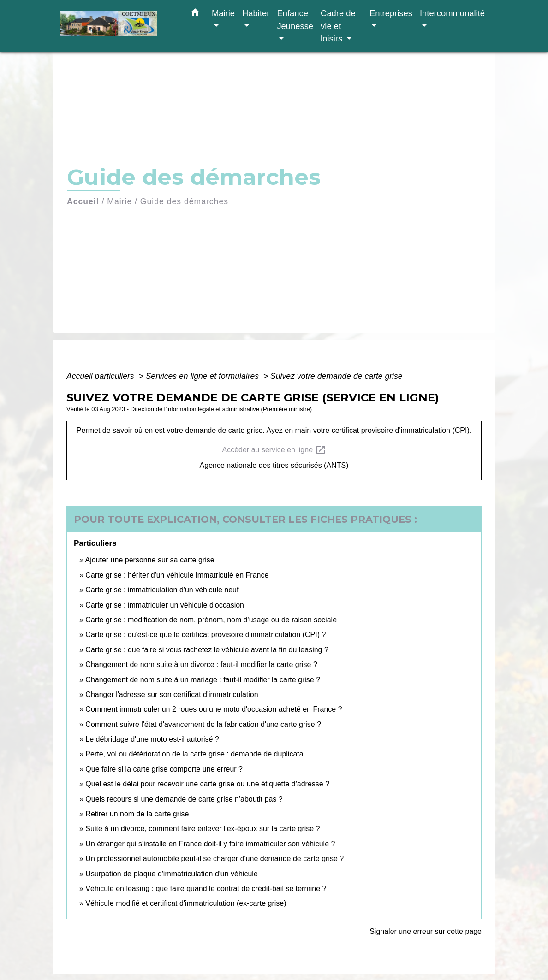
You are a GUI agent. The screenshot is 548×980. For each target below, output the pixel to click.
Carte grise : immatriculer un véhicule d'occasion (165, 605)
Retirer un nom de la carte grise (137, 814)
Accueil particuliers (101, 376)
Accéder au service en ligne (274, 450)
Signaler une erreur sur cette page (426, 931)
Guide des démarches (184, 201)
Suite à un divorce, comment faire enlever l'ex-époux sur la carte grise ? (203, 829)
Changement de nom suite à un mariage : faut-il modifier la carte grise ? (203, 680)
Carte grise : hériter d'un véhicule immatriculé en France (177, 575)
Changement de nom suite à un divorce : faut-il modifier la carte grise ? (201, 664)
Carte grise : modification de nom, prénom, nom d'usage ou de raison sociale (211, 620)
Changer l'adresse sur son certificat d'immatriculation (172, 694)
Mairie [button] (223, 13)
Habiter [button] (256, 13)
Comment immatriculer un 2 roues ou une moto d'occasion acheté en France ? (214, 709)
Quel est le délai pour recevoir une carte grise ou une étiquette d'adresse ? (207, 784)
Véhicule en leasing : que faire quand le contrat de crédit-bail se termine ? (206, 888)
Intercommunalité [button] (452, 13)
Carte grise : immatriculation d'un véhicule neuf (162, 590)
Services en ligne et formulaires (203, 376)
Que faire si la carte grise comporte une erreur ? (164, 769)
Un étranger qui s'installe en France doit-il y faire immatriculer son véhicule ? (210, 844)
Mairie (119, 201)
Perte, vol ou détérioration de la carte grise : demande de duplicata (194, 754)
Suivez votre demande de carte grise (337, 376)
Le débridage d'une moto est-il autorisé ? (152, 739)
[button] (195, 14)
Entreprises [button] (391, 13)
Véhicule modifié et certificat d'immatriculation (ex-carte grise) (186, 903)
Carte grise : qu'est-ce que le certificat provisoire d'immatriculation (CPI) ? (205, 635)
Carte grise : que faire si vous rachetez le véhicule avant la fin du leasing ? (207, 650)
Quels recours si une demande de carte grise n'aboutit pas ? (184, 799)
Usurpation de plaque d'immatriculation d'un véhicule (171, 874)
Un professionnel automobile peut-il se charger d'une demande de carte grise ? (214, 859)
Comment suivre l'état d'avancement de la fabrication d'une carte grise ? (203, 724)
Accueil (83, 201)
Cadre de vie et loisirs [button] (338, 26)
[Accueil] (117, 26)
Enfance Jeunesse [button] (295, 20)
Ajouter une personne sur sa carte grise (149, 560)
